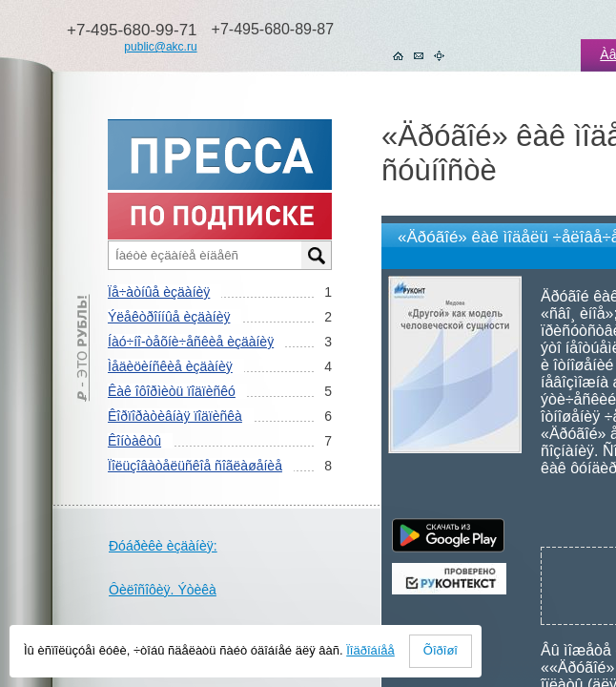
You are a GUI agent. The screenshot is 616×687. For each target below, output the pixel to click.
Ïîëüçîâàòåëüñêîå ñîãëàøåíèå (195, 466)
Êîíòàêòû (134, 441)
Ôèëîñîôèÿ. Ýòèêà (163, 590)
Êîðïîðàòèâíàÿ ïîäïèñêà (175, 416)
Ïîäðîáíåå (370, 650)
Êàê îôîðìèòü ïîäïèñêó (172, 391)
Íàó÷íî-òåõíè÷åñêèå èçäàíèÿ (191, 342)
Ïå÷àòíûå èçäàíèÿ (159, 292)
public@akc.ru (160, 47)
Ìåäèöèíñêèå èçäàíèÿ (170, 366)
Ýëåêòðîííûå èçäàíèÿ (169, 317)
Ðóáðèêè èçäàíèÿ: (163, 546)
